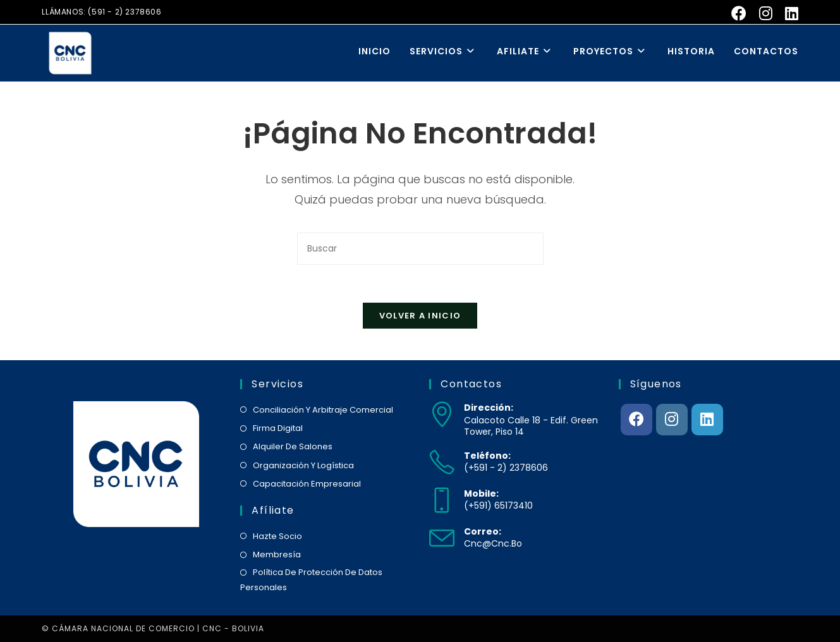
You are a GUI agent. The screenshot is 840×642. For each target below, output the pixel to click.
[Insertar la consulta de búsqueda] (420, 249)
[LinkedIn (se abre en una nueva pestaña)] (788, 13)
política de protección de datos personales (311, 579)
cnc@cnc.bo (493, 543)
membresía (277, 554)
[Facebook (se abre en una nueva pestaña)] (739, 13)
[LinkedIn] (707, 420)
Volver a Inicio (420, 316)
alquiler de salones (293, 446)
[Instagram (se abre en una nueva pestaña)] (766, 13)
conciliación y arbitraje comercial (323, 410)
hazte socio (277, 536)
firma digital (278, 428)
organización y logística (303, 465)
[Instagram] (672, 420)
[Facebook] (636, 420)
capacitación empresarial (307, 484)
